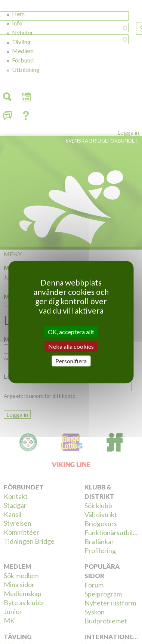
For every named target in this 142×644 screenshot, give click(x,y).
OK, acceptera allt (71, 332)
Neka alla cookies (71, 346)
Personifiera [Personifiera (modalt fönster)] (71, 361)
